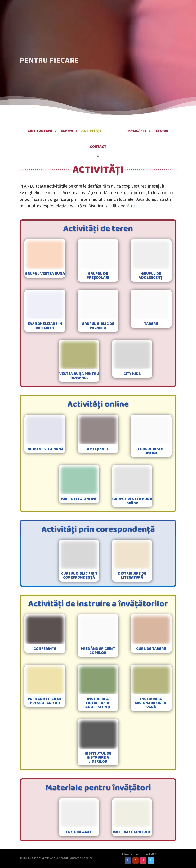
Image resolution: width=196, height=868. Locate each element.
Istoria (161, 131)
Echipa (67, 131)
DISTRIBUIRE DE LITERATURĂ (132, 576)
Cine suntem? (40, 131)
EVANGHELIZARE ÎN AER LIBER (45, 326)
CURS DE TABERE (151, 649)
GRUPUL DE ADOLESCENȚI (151, 276)
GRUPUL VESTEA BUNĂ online (132, 501)
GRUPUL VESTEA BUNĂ (45, 274)
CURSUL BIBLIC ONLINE (151, 451)
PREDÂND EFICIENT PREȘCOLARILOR (45, 701)
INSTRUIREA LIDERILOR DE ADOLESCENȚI (98, 703)
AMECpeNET (98, 449)
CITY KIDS (132, 374)
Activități (91, 131)
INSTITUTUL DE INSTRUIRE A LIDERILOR (98, 757)
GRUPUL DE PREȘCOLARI (98, 276)
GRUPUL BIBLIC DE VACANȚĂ (98, 326)
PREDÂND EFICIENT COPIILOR (98, 651)
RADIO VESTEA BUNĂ (45, 449)
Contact (98, 147)
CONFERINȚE (45, 649)
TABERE (151, 324)
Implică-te (136, 131)
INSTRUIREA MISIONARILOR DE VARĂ (151, 703)
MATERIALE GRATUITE (132, 832)
